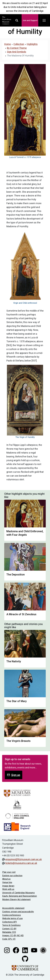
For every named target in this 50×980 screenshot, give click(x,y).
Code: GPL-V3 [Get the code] (9, 939)
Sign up (14, 775)
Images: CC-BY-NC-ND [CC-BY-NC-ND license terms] (13, 936)
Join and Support (30, 20)
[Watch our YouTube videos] (34, 950)
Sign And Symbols (17, 52)
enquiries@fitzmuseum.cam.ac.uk (24, 859)
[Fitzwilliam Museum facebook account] (16, 950)
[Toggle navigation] (44, 20)
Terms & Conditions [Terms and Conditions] (11, 925)
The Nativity (14, 661)
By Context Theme (17, 48)
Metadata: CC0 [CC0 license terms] (9, 932)
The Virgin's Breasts (18, 741)
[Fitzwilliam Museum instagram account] (7, 950)
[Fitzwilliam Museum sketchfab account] (43, 950)
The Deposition (16, 575)
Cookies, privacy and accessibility (18, 912)
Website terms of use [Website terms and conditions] (12, 918)
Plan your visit (9, 872)
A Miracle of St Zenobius (21, 614)
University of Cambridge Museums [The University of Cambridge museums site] (18, 893)
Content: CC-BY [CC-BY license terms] (9, 929)
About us (6, 879)
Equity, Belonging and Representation (20, 896)
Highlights (32, 44)
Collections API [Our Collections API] (10, 922)
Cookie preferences (12, 915)
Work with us (8, 889)
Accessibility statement (13, 908)
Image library (8, 886)
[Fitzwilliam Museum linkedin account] (25, 950)
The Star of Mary (17, 701)
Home (8, 44)
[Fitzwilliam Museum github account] (25, 959)
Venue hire (7, 882)
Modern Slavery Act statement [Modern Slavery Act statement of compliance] (16, 899)
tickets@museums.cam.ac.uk (21, 863)
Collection (19, 44)
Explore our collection (12, 876)
